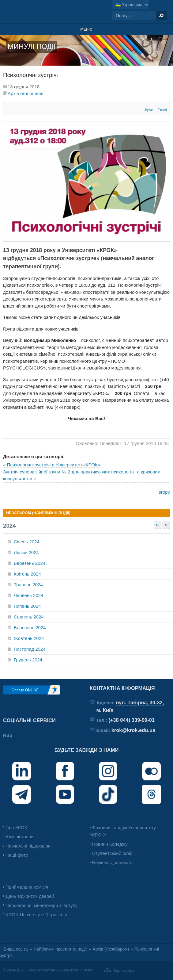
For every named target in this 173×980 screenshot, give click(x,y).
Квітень (27, 574)
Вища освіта (16, 949)
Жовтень (29, 638)
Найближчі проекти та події (60, 949)
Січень (27, 542)
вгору (164, 492)
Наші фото (17, 855)
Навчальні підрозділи (28, 846)
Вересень (30, 628)
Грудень (28, 660)
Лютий (26, 552)
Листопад (30, 649)
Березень (30, 563)
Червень (28, 595)
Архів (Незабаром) (111, 949)
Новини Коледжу (110, 844)
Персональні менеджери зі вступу (41, 905)
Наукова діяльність (112, 862)
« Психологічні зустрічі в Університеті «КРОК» (52, 465)
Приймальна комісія (27, 887)
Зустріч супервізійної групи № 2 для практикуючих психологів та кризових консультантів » (81, 475)
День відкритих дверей (30, 896)
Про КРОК (16, 827)
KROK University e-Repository (36, 915)
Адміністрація (20, 837)
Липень (27, 606)
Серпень (29, 617)
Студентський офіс (112, 853)
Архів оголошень (25, 93)
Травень (28, 585)
